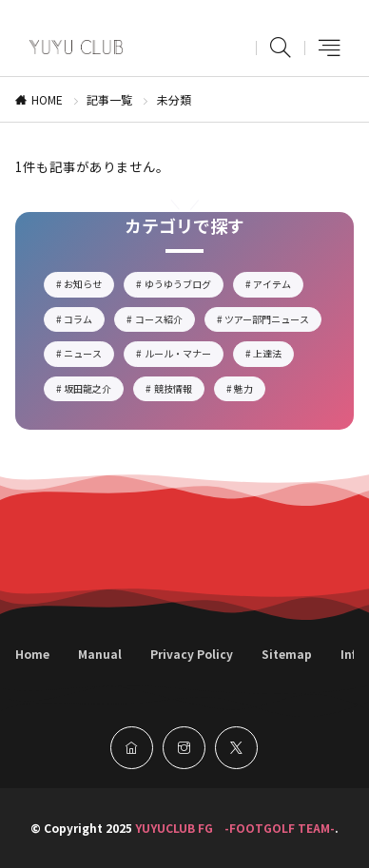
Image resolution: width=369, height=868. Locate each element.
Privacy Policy (192, 654)
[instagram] (184, 748)
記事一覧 (109, 99)
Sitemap (287, 654)
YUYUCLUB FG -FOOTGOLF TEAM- (235, 828)
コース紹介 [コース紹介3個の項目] (165, 321)
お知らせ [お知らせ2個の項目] (89, 286)
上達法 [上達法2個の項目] (273, 356)
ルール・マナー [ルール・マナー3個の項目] (184, 356)
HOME (47, 99)
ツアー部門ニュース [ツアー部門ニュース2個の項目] (273, 321)
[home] (132, 748)
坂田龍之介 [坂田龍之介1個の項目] (94, 391)
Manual (100, 654)
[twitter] (236, 748)
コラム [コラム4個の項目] (84, 321)
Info (352, 654)
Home (32, 654)
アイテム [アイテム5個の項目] (278, 286)
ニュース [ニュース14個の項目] (89, 356)
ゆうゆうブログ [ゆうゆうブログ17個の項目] (184, 286)
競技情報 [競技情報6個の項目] (179, 391)
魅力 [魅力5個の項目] (250, 391)
